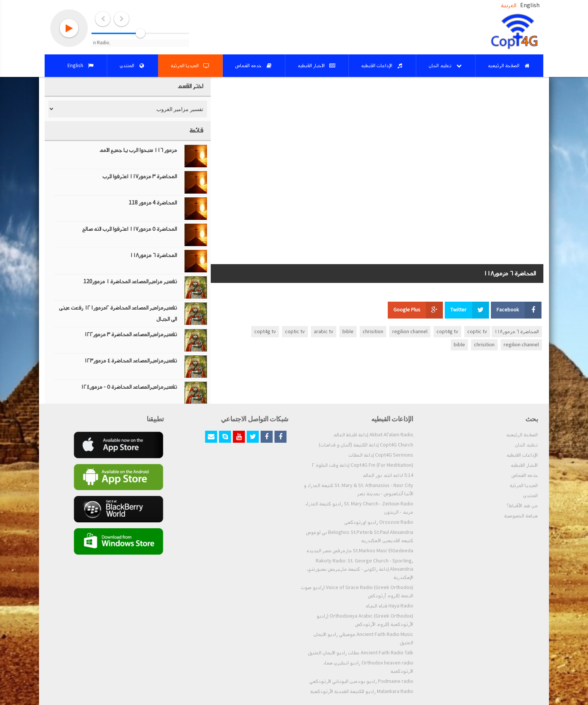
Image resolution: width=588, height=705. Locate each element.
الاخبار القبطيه (524, 465)
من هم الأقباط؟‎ (522, 506)
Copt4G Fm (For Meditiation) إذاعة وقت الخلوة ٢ (363, 465)
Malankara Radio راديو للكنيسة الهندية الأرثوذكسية (362, 691)
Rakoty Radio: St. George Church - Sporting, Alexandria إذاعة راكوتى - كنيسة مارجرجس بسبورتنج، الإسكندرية (360, 569)
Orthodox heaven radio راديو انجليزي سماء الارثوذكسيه (368, 667)
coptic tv (477, 332)
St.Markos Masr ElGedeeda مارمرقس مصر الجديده (360, 551)
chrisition (373, 332)
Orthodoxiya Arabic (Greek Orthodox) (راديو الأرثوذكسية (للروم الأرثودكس (365, 620)
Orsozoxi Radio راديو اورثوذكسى (379, 522)
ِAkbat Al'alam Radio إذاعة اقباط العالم (373, 435)
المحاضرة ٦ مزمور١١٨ (517, 332)
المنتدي (530, 496)
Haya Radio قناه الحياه (389, 606)
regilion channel (410, 332)
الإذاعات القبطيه (522, 455)
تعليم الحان (526, 445)
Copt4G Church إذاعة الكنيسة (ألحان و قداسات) (366, 445)
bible (348, 332)
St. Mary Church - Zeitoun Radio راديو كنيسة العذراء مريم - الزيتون (359, 508)
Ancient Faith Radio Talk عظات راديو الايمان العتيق (361, 653)
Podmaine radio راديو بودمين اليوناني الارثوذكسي (361, 681)
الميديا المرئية (524, 486)
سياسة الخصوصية (521, 516)
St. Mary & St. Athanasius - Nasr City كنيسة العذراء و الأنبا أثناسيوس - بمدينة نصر (358, 490)
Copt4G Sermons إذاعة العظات (381, 455)
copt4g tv (447, 332)
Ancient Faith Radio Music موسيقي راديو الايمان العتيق (363, 639)
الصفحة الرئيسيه (522, 435)
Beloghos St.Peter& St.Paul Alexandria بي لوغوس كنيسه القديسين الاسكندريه (360, 537)
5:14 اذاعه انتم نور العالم (388, 475)
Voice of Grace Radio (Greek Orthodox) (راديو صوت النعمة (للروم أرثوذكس (357, 592)
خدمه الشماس (525, 475)
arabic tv (324, 332)
